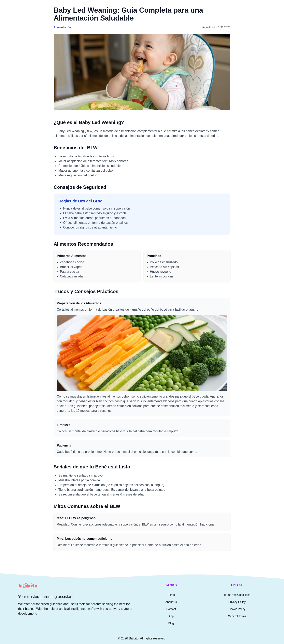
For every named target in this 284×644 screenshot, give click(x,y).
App (171, 616)
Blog (171, 623)
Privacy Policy (237, 602)
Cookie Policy (237, 609)
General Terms (237, 616)
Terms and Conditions (237, 595)
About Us (171, 602)
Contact (171, 609)
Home (171, 595)
